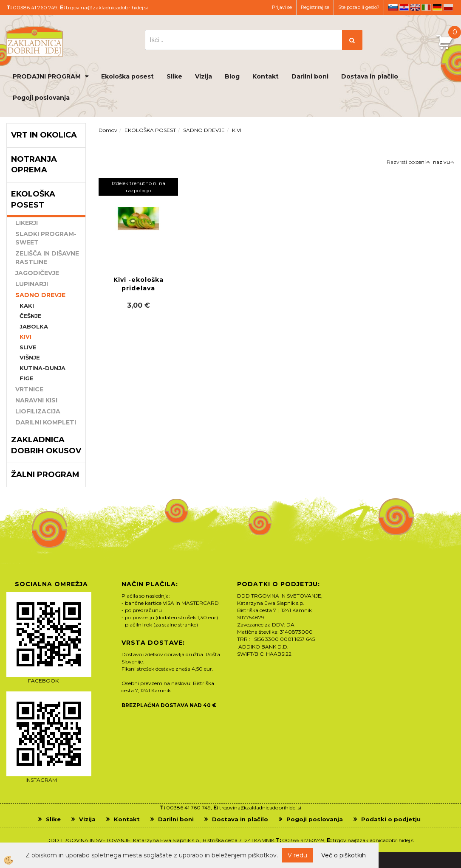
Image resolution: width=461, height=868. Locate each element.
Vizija (204, 76)
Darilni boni (310, 76)
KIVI (25, 337)
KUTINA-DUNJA (42, 368)
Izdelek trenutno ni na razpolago (139, 187)
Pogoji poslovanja (41, 98)
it (426, 7)
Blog (232, 76)
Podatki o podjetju (391, 819)
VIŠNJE (30, 357)
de (437, 7)
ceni (423, 162)
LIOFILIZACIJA (38, 411)
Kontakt (266, 76)
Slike (174, 76)
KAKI (27, 306)
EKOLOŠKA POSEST (150, 130)
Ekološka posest (127, 76)
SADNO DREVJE (40, 295)
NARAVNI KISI (36, 400)
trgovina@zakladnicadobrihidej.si (107, 7)
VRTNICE (29, 389)
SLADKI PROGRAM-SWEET (46, 238)
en (415, 7)
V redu (297, 855)
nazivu (444, 162)
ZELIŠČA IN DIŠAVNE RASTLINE (47, 258)
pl (448, 7)
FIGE (27, 378)
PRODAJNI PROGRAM (47, 76)
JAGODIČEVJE (37, 273)
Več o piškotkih (344, 855)
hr (404, 7)
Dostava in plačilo (370, 76)
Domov (108, 130)
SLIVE (28, 347)
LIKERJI (27, 223)
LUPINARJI (32, 284)
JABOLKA (34, 326)
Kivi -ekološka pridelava (139, 284)
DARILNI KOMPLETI (46, 422)
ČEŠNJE (31, 316)
